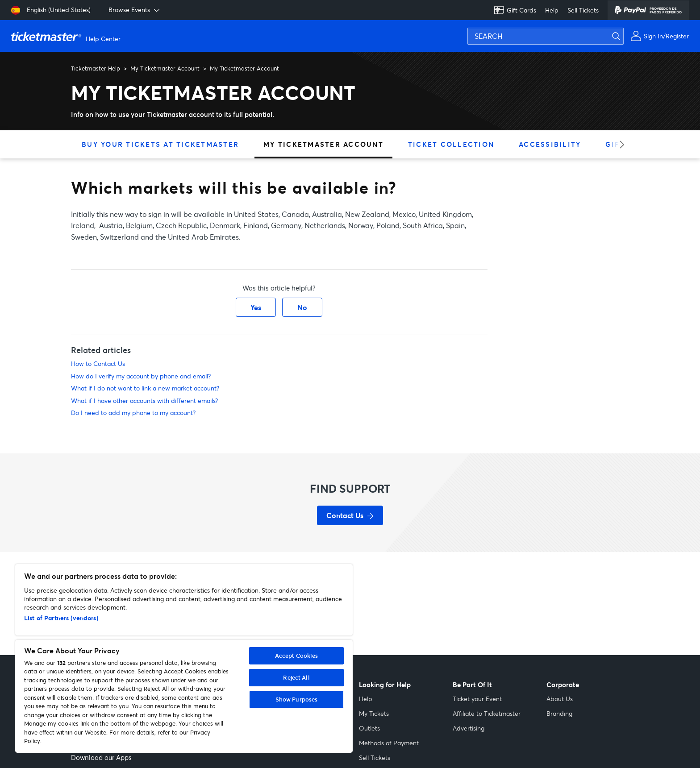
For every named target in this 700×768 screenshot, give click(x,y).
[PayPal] (648, 10)
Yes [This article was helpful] (256, 307)
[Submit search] (621, 36)
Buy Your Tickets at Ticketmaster (160, 144)
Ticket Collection (451, 144)
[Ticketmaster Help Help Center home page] (67, 36)
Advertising (469, 728)
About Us (560, 699)
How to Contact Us (98, 363)
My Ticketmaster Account (165, 68)
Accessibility (550, 144)
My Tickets (374, 713)
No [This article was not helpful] (302, 307)
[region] (184, 658)
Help (552, 10)
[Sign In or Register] (660, 36)
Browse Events (135, 10)
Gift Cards (515, 10)
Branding (559, 713)
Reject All (296, 677)
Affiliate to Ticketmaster (487, 713)
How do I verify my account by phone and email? (141, 376)
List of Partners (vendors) (61, 618)
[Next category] (619, 144)
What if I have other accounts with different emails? (144, 401)
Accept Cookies (297, 656)
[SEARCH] (546, 36)
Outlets (369, 728)
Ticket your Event (477, 699)
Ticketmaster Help (96, 68)
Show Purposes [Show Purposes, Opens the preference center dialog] (297, 699)
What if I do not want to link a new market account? (145, 388)
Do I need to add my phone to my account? (133, 413)
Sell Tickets (583, 10)
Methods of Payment (389, 743)
